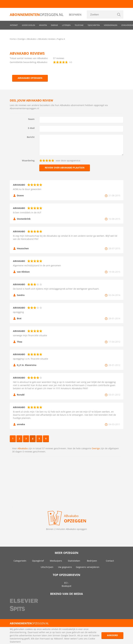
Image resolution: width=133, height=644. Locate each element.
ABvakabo (23, 448)
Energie (54, 25)
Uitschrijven (47, 567)
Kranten (43, 25)
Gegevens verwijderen (88, 567)
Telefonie (79, 25)
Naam (31, 119)
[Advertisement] (67, 482)
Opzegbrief (38, 561)
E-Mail (31, 128)
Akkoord (112, 635)
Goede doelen (28, 25)
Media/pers (56, 561)
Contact (110, 561)
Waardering (28, 160)
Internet (14, 25)
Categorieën (20, 561)
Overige (96, 448)
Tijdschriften (94, 25)
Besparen (75, 15)
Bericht (31, 137)
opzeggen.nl (37, 14)
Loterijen (66, 25)
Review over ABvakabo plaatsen (65, 168)
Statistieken (74, 561)
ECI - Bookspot (66, 584)
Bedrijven (92, 561)
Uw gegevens (65, 567)
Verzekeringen (111, 25)
